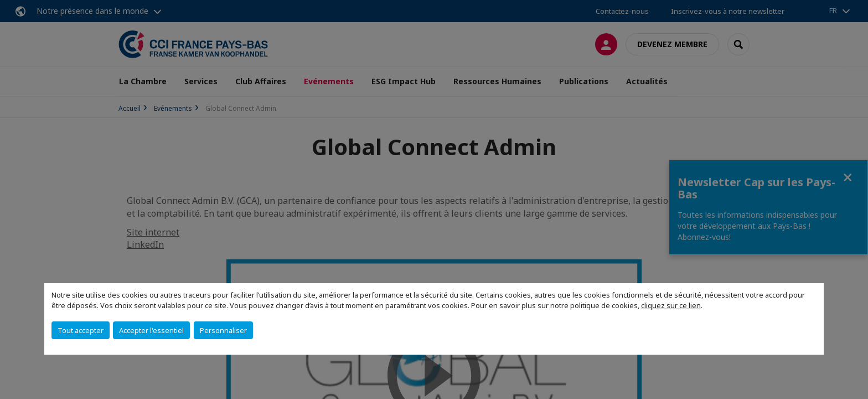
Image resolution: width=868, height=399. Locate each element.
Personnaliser (223, 330)
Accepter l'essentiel (151, 330)
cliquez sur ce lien (671, 305)
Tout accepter (81, 330)
